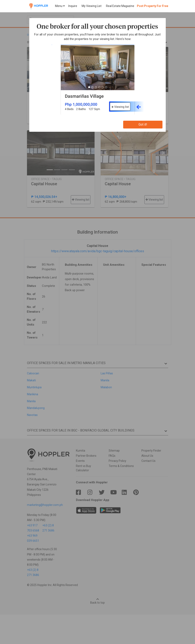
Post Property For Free (153, 6)
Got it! (143, 124)
